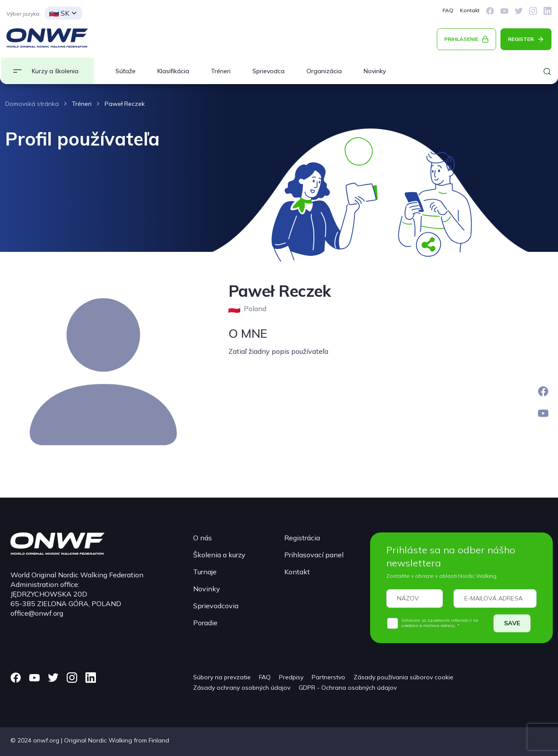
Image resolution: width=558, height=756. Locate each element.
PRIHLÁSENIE (461, 39)
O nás (202, 538)
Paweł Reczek (125, 104)
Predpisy (291, 677)
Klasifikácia (173, 71)
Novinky (375, 71)
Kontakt (470, 10)
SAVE (512, 623)
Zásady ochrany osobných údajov (242, 688)
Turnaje (205, 572)
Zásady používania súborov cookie (403, 677)
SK (59, 13)
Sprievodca (269, 71)
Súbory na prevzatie (222, 677)
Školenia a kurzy (219, 555)
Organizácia (324, 71)
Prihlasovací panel (314, 555)
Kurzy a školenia (55, 71)
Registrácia (302, 538)
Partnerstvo (328, 677)
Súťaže (126, 71)
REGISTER (521, 39)
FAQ (448, 10)
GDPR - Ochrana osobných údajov (348, 688)
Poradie (205, 623)
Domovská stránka (32, 104)
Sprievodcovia (216, 606)
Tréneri (221, 71)
